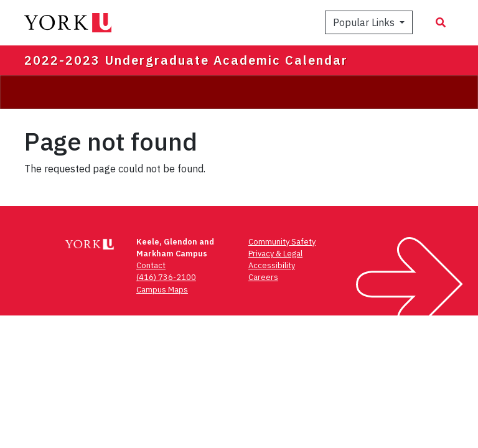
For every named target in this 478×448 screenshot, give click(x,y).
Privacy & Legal (275, 254)
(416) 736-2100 (166, 277)
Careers (263, 277)
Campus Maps (162, 290)
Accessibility (272, 265)
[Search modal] (441, 22)
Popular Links (365, 22)
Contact (151, 265)
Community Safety (282, 242)
